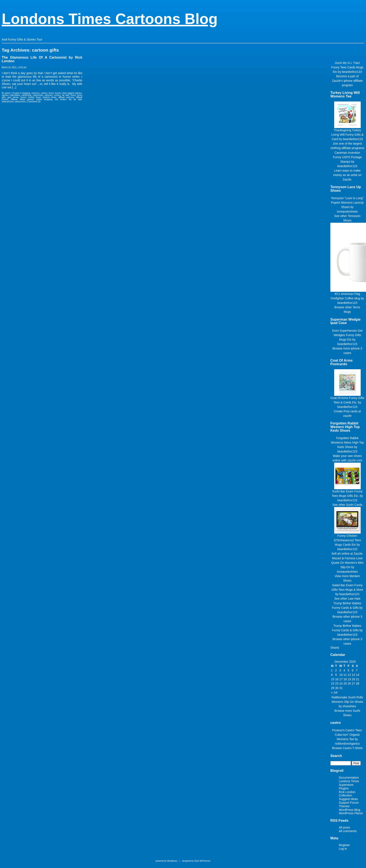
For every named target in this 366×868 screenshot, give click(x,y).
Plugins (344, 788)
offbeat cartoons (66, 97)
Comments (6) (34, 102)
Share (334, 648)
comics (44, 93)
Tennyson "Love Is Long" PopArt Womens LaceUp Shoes (347, 203)
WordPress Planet (351, 813)
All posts (344, 827)
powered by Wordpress (166, 861)
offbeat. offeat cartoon (22, 99)
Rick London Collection (347, 794)
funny (51, 93)
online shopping (44, 99)
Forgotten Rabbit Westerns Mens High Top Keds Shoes (347, 442)
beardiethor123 (352, 72)
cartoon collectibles (11, 95)
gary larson (13, 97)
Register (344, 845)
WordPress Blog (350, 810)
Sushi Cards (354, 505)
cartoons (35, 93)
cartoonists (38, 95)
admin (8, 93)
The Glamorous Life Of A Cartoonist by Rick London (42, 59)
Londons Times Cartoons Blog (110, 19)
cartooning (26, 95)
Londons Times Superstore (349, 783)
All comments (348, 831)
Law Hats (354, 599)
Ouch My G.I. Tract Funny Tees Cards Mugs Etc (347, 67)
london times (35, 97)
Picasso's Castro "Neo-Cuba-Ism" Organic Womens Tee (347, 735)
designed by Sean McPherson (196, 861)
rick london (60, 99)
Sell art (336, 554)
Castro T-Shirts (353, 748)
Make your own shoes (347, 456)
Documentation (349, 778)
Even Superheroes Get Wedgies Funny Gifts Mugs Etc (347, 335)
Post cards (351, 411)
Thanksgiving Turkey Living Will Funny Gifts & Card (347, 135)
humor (58, 93)
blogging (26, 93)
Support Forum (349, 803)
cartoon (78, 93)
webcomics (20, 102)
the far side (75, 99)
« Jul (334, 692)
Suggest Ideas (348, 799)
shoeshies (349, 706)
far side (66, 95)
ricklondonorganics (347, 744)
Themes (344, 806)
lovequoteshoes (347, 211)
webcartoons (8, 102)
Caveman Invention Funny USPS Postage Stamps (347, 157)
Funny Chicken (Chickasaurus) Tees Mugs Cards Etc (347, 540)
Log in (343, 849)
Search (336, 756)
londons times (50, 97)
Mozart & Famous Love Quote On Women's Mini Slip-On (347, 563)
